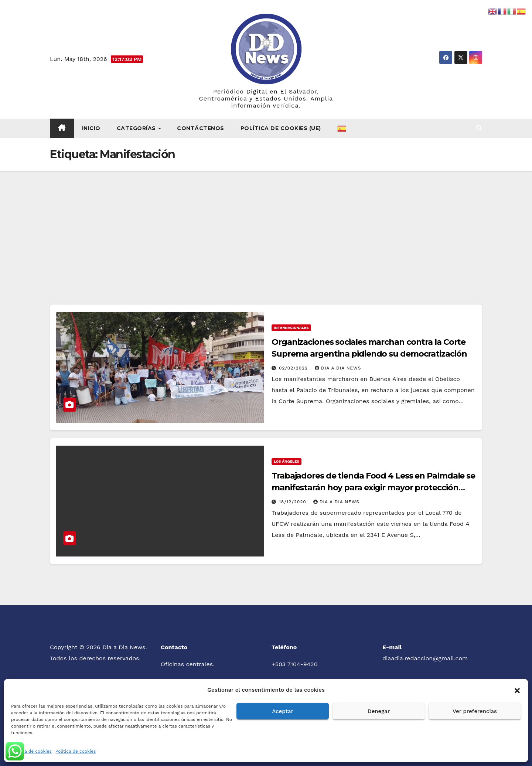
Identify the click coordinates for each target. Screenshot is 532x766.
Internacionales (291, 328)
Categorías (137, 128)
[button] (517, 690)
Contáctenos (201, 128)
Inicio (91, 128)
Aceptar (282, 711)
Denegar (379, 711)
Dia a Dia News (338, 368)
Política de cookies (31, 751)
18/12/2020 (294, 502)
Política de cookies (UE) (281, 128)
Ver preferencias (475, 711)
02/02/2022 (294, 368)
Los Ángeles (287, 461)
